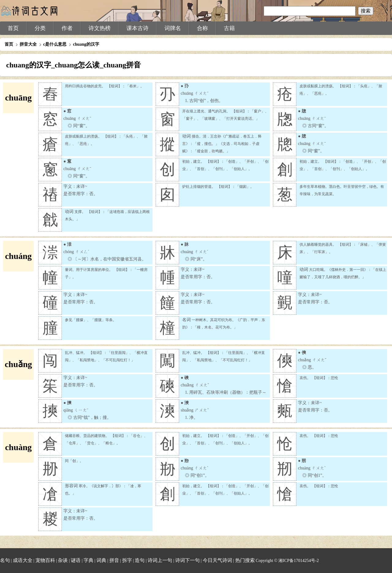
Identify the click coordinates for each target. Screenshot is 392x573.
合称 (202, 28)
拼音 (114, 560)
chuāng (18, 98)
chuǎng (18, 364)
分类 (40, 28)
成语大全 (23, 560)
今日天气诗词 (217, 560)
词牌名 (173, 28)
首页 (13, 28)
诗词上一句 (160, 560)
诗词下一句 (187, 560)
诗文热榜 (100, 28)
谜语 (76, 560)
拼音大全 (28, 44)
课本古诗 (138, 28)
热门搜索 (245, 560)
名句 (5, 560)
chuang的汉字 (86, 44)
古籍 (229, 28)
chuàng (18, 447)
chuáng (18, 256)
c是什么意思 (55, 44)
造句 (140, 560)
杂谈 (63, 560)
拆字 (127, 560)
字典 (89, 560)
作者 (67, 28)
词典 (101, 560)
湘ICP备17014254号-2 (298, 561)
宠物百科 (45, 560)
